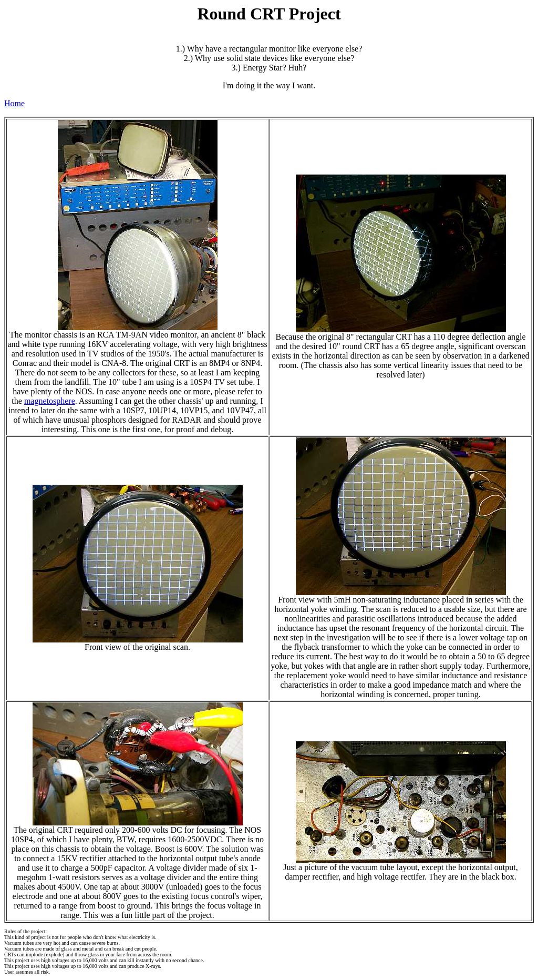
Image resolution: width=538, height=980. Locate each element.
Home (14, 103)
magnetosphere (50, 401)
